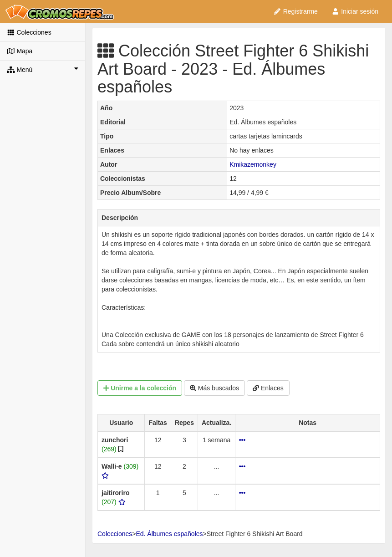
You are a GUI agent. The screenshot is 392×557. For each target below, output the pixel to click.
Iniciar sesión (355, 11)
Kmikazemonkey (253, 164)
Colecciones (29, 32)
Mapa (20, 51)
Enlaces (268, 388)
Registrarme (295, 11)
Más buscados (214, 388)
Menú (43, 69)
